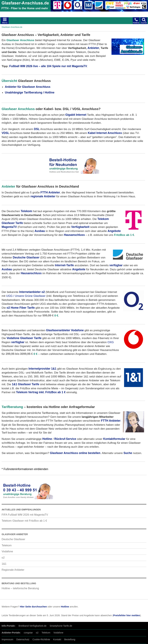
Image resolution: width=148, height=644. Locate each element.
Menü (5, 23)
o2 (3, 558)
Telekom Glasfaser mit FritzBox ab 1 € (24, 521)
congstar (28, 633)
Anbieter (93, 48)
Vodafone (7, 551)
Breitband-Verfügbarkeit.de (33, 626)
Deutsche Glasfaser (13, 539)
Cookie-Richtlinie (41, 639)
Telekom (7, 545)
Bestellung (70, 639)
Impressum (7, 639)
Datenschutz (23, 639)
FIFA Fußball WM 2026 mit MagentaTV (25, 515)
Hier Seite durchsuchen (33, 607)
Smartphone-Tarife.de (61, 626)
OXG (111, 342)
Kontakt (57, 639)
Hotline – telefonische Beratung (20, 588)
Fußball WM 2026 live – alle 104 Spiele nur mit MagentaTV (48, 66)
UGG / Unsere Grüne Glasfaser (26, 296)
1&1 (4, 564)
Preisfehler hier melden (127, 615)
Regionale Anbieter (13, 570)
